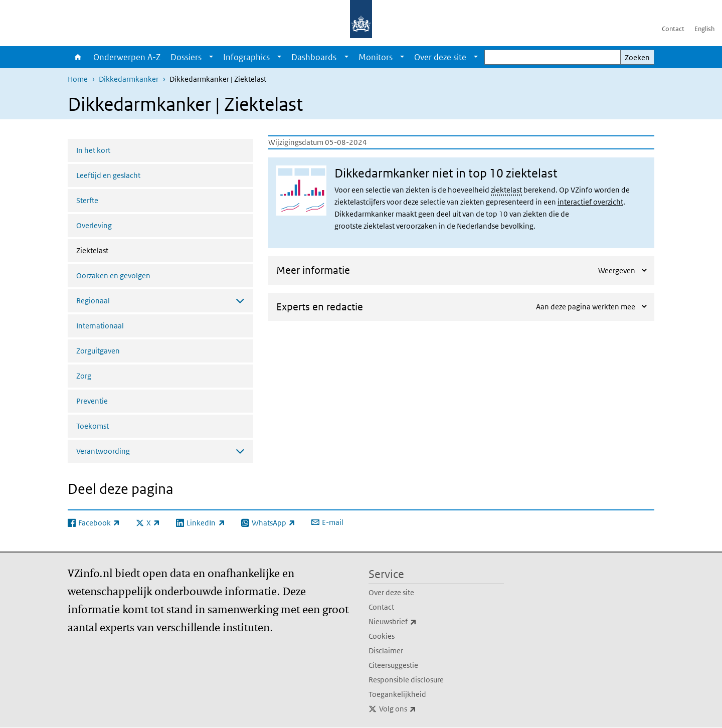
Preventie (92, 401)
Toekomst (93, 426)
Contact (673, 29)
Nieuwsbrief (415, 622)
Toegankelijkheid (397, 694)
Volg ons (420, 709)
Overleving (94, 225)
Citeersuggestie (393, 665)
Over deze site (440, 57)
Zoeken (637, 57)
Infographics (246, 57)
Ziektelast (119, 250)
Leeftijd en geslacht (108, 175)
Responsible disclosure (406, 680)
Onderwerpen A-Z (127, 57)
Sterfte (87, 200)
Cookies (382, 636)
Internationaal (100, 326)
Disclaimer (386, 651)
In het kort (93, 150)
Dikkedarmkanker (129, 79)
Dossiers (186, 57)
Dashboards (314, 57)
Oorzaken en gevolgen (113, 276)
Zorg (84, 376)
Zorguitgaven (98, 351)
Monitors (376, 57)
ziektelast (506, 190)
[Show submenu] (211, 57)
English (704, 29)
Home (78, 57)
